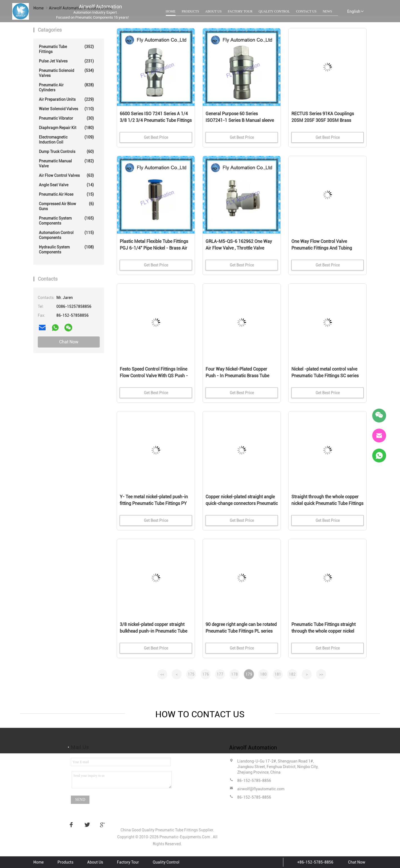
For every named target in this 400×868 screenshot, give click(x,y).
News (327, 11)
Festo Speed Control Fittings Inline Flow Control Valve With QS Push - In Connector (154, 376)
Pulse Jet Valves (66, 61)
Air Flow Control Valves (66, 175)
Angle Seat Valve (66, 185)
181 (278, 674)
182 (292, 674)
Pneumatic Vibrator (66, 118)
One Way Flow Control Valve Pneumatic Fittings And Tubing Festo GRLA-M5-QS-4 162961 (322, 248)
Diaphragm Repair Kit (66, 128)
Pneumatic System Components (66, 221)
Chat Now (69, 342)
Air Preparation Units (66, 99)
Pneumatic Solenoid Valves (66, 73)
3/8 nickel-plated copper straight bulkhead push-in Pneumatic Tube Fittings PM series (153, 631)
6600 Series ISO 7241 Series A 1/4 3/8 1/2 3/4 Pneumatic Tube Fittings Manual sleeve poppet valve (156, 120)
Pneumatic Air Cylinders (66, 87)
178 (234, 674)
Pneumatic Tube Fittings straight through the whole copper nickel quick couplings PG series (323, 631)
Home (171, 11)
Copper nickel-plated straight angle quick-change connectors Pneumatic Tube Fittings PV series (242, 503)
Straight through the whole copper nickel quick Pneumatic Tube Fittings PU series (327, 503)
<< (162, 674)
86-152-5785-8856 (254, 781)
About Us (213, 11)
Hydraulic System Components (66, 249)
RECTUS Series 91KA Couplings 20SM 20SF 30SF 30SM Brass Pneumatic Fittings (323, 120)
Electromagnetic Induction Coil (66, 139)
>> (321, 674)
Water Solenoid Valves (66, 109)
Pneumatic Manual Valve (66, 163)
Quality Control (274, 11)
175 (191, 674)
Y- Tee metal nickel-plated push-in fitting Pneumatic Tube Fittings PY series (154, 503)
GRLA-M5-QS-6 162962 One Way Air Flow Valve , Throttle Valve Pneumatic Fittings (239, 248)
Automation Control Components (66, 235)
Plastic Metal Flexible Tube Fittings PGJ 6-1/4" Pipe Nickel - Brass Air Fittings (154, 248)
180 (263, 674)
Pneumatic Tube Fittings (66, 49)
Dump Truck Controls (66, 152)
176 (206, 674)
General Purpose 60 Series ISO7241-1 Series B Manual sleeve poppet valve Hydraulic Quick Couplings (240, 121)
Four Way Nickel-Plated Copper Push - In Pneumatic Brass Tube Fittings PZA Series (237, 376)
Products (190, 11)
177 (220, 674)
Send (80, 800)
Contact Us (306, 11)
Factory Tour (240, 11)
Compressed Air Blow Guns (66, 206)
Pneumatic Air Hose (66, 194)
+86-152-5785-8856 (315, 862)
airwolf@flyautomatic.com (261, 789)
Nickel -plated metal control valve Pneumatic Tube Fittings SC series (325, 372)
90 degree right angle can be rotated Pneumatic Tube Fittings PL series (241, 628)
